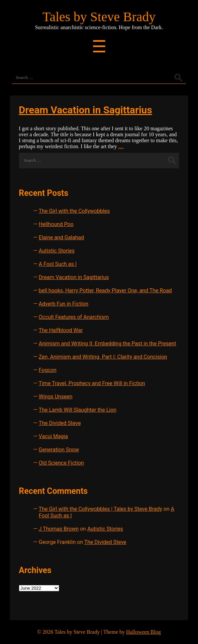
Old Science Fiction (61, 463)
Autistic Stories (57, 251)
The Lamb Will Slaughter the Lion (78, 410)
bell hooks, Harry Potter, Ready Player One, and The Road (105, 291)
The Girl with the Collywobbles (74, 211)
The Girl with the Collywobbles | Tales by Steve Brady (100, 509)
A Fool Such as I (58, 264)
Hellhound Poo (56, 224)
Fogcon (48, 370)
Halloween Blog (143, 632)
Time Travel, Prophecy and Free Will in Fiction (92, 383)
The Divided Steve (60, 423)
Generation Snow (59, 450)
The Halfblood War (61, 330)
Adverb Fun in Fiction (64, 304)
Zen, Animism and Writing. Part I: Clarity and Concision (103, 357)
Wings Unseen (56, 397)
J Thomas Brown (59, 529)
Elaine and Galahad (61, 237)
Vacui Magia (53, 436)
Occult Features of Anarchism (74, 317)
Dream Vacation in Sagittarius (86, 110)
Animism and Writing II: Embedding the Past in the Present (108, 344)
